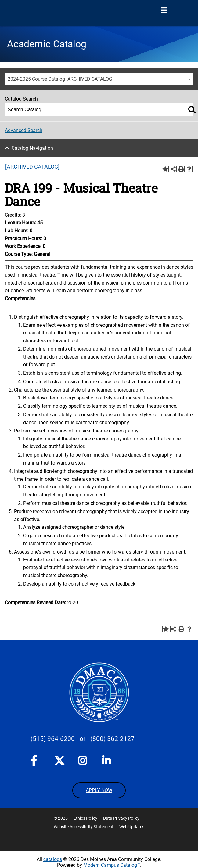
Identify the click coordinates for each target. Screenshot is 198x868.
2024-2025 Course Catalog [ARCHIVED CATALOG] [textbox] (61, 79)
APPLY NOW (99, 790)
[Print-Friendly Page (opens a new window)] (181, 169)
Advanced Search (24, 130)
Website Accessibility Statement (84, 827)
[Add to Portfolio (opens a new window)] (165, 169)
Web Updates (132, 827)
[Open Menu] (164, 10)
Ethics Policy (85, 818)
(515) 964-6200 (53, 739)
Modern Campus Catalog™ (112, 865)
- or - (83, 739)
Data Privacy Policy (121, 818)
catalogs (53, 859)
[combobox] (99, 79)
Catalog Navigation (32, 148)
